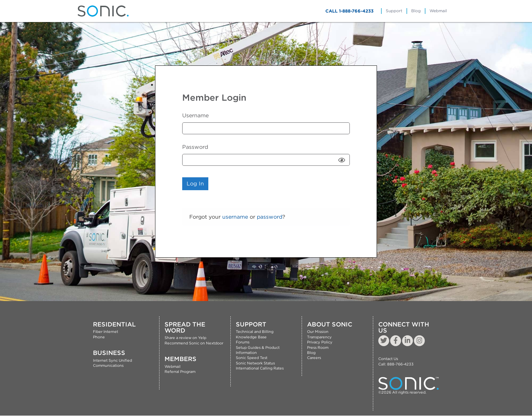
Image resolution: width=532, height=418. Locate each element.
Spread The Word (185, 327)
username (235, 217)
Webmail (438, 11)
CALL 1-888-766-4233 (349, 11)
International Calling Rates (260, 368)
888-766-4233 (400, 364)
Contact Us (388, 359)
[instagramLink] (419, 341)
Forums (243, 342)
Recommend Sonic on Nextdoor (194, 343)
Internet (100, 360)
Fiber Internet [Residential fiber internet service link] (106, 332)
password (270, 217)
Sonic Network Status (255, 363)
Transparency (319, 337)
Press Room (318, 347)
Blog (416, 11)
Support (394, 11)
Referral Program (180, 372)
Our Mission (318, 332)
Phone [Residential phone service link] (99, 337)
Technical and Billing (255, 332)
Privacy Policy (320, 342)
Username (195, 115)
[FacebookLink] (396, 341)
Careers (314, 358)
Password (195, 147)
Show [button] (342, 160)
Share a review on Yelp (185, 338)
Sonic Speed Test (252, 358)
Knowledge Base (251, 337)
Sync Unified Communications (112, 363)
